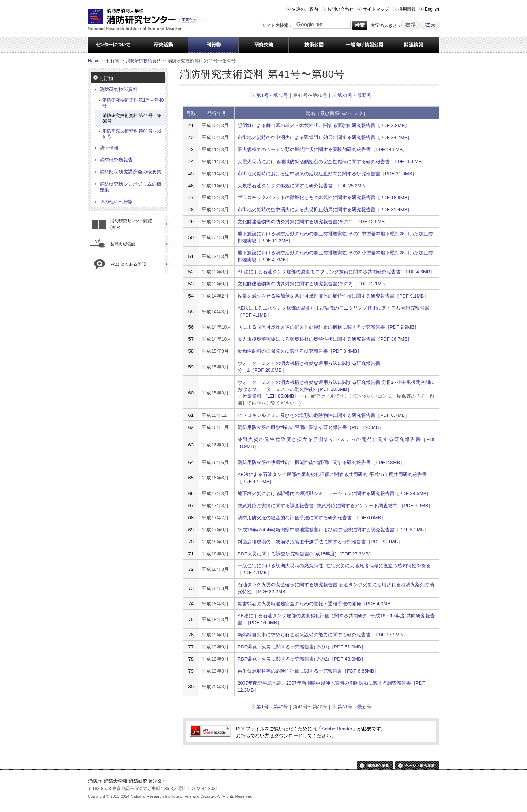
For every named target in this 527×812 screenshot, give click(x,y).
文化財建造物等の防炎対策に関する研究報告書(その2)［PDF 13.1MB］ (313, 284)
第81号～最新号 (354, 95)
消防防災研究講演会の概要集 (130, 172)
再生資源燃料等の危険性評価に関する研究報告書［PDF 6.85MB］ (308, 671)
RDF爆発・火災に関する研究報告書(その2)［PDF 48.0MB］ (302, 659)
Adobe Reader (337, 729)
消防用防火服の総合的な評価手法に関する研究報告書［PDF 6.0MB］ (312, 518)
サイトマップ (376, 9)
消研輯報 (109, 148)
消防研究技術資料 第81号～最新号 (132, 134)
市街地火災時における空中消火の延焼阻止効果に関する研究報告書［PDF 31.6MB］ (327, 174)
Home (94, 61)
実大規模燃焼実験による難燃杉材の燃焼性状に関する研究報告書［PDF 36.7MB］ (325, 339)
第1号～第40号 (272, 95)
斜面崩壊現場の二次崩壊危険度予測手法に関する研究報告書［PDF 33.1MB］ (320, 542)
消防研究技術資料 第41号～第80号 (132, 118)
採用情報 (407, 9)
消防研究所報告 (116, 160)
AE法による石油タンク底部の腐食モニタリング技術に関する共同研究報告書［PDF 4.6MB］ (336, 272)
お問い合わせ (340, 9)
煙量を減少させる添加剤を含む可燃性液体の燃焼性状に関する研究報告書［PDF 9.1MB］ (333, 296)
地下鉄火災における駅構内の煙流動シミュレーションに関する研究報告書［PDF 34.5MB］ (334, 493)
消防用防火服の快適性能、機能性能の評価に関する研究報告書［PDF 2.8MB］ (321, 462)
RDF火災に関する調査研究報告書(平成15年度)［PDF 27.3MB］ (305, 554)
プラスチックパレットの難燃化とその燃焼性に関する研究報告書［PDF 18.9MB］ (325, 197)
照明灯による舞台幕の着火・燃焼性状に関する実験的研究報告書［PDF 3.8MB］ (324, 125)
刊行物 (113, 61)
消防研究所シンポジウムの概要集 (130, 187)
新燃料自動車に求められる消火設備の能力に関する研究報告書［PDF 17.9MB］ (322, 635)
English (432, 9)
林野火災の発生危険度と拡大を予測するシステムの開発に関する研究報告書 (329, 439)
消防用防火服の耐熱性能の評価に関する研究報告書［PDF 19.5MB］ (311, 427)
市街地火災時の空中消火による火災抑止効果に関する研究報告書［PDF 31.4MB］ (325, 209)
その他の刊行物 (116, 202)
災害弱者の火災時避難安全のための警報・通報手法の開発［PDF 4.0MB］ (316, 604)
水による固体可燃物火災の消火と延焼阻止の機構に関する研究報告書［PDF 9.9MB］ (328, 327)
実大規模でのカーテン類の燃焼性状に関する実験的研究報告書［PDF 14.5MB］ (322, 149)
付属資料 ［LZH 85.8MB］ (271, 396)
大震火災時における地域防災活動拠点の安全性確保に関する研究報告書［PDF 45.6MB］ (332, 162)
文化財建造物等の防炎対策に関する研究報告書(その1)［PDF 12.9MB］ (313, 222)
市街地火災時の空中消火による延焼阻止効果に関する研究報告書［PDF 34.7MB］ (325, 137)
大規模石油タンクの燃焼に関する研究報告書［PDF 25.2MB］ (303, 186)
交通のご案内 (305, 9)
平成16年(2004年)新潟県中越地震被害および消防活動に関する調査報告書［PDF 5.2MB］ (333, 530)
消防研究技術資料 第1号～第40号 (133, 103)
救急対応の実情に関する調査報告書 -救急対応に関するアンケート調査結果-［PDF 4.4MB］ (335, 506)
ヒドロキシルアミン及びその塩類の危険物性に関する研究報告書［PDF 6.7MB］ (324, 415)
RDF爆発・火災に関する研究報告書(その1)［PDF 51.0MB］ (302, 647)
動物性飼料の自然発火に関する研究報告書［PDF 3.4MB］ (300, 351)
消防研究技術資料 (143, 61)
